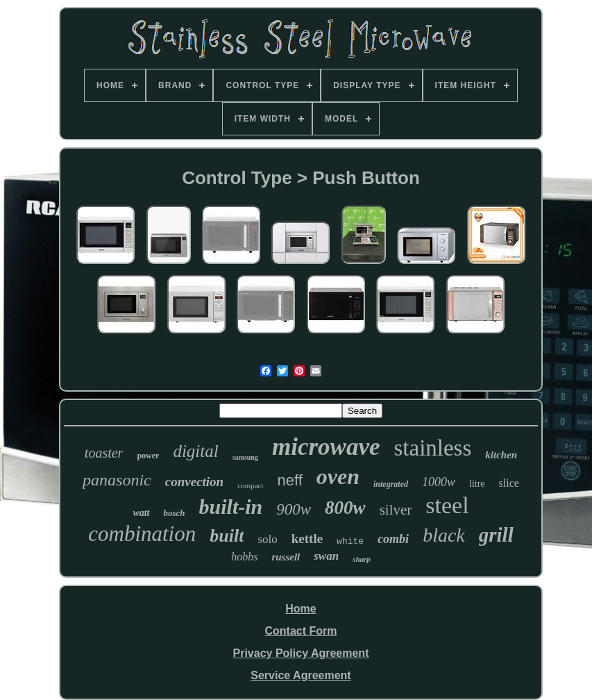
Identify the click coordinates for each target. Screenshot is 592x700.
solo (267, 539)
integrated (391, 484)
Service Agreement (301, 675)
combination (142, 534)
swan (326, 556)
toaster (104, 453)
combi (393, 539)
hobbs (244, 557)
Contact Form (301, 631)
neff (289, 480)
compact (250, 485)
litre (477, 484)
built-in (231, 507)
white (350, 541)
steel (447, 505)
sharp (362, 559)
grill (496, 535)
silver (396, 510)
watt (141, 513)
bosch (175, 513)
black (444, 535)
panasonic (117, 480)
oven (338, 476)
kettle (307, 539)
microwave (326, 447)
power (148, 456)
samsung (245, 457)
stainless (432, 448)
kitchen (501, 455)
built (227, 536)
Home (301, 609)
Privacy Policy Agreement (301, 653)
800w (345, 508)
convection (194, 482)
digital (195, 451)
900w (294, 509)
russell (286, 557)
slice (509, 483)
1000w (439, 482)
